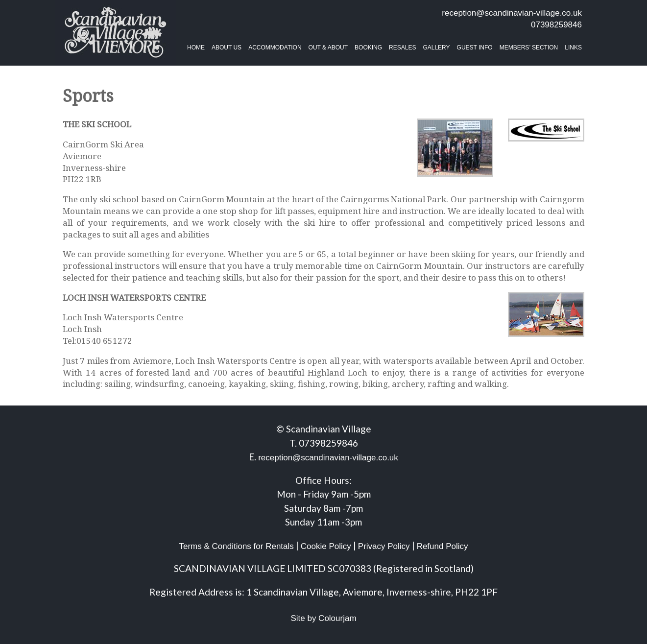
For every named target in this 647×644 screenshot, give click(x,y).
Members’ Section (529, 48)
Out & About (328, 48)
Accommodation (275, 48)
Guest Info (475, 48)
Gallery (436, 48)
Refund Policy (443, 546)
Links (573, 48)
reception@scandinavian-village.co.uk (512, 13)
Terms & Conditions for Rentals (236, 546)
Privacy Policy (384, 546)
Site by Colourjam (323, 618)
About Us (227, 48)
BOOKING (368, 48)
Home (196, 48)
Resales (402, 48)
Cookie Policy (326, 546)
